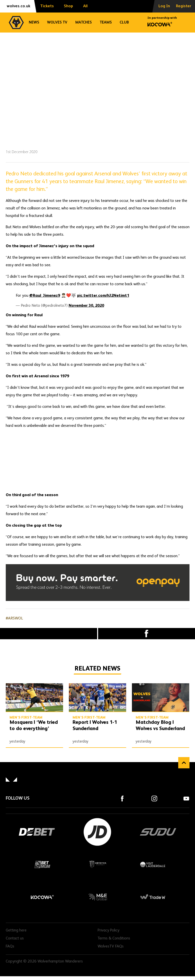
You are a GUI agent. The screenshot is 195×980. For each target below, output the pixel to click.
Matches (83, 22)
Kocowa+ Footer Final (43, 897)
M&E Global (98, 897)
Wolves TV (57, 22)
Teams (106, 22)
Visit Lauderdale (153, 864)
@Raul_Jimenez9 (45, 296)
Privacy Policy (109, 930)
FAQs (10, 946)
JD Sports (98, 832)
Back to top (184, 763)
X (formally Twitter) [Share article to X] (49, 633)
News (34, 22)
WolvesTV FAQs (111, 946)
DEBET (37, 832)
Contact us (15, 938)
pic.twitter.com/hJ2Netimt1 (103, 296)
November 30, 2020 (86, 306)
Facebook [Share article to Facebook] (147, 634)
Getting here (16, 930)
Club (124, 22)
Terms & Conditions (114, 938)
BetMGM (43, 864)
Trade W (153, 897)
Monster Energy (98, 864)
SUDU (158, 832)
